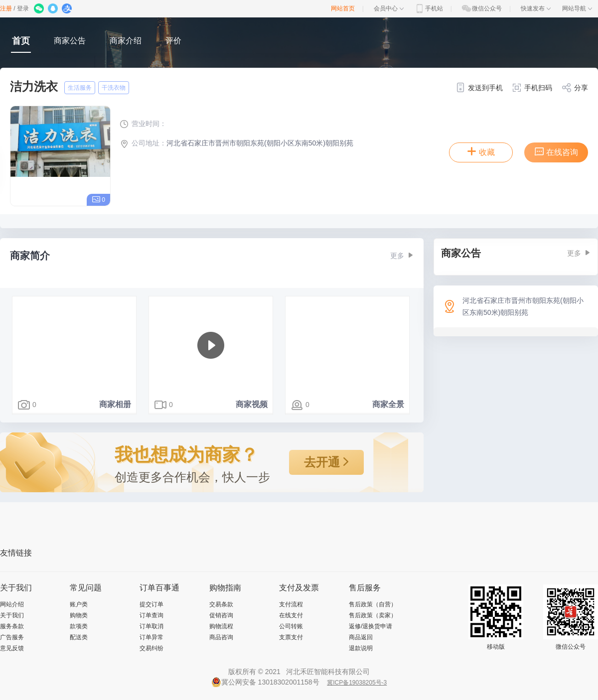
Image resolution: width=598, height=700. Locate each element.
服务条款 (12, 626)
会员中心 (389, 8)
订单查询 (151, 615)
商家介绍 (126, 41)
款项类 (79, 626)
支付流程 (291, 604)
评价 (173, 41)
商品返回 (361, 637)
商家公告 (70, 41)
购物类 (79, 615)
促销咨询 (221, 615)
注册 (6, 8)
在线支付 (291, 615)
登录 (23, 8)
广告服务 (12, 637)
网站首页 (343, 8)
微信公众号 (481, 8)
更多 (402, 256)
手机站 (429, 8)
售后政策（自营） (373, 604)
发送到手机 (479, 88)
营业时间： (143, 124)
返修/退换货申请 (371, 626)
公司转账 (291, 626)
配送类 (79, 637)
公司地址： (143, 143)
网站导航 (577, 8)
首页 (21, 41)
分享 (575, 88)
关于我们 (12, 615)
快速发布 (536, 8)
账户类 (79, 604)
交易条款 (221, 604)
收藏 (481, 151)
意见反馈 (12, 648)
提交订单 (151, 604)
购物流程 (221, 626)
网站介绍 (12, 604)
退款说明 (361, 648)
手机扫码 (532, 88)
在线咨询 (556, 151)
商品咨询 (221, 637)
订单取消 (151, 626)
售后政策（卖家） (373, 615)
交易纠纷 (151, 648)
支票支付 (291, 637)
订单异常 (151, 637)
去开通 (327, 462)
